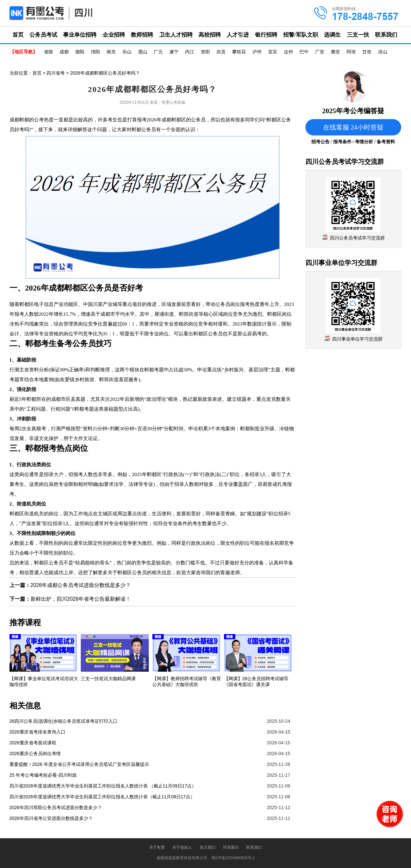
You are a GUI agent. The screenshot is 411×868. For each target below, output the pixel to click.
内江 (190, 52)
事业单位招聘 (80, 35)
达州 (288, 52)
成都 (64, 52)
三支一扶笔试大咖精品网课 (108, 679)
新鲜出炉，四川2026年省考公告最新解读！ (81, 599)
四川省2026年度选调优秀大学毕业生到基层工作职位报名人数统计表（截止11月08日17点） (102, 797)
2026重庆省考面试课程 (33, 743)
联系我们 (386, 35)
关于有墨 (157, 847)
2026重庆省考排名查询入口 (37, 732)
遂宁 (174, 52)
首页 (18, 35)
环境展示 (231, 847)
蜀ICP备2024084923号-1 (233, 858)
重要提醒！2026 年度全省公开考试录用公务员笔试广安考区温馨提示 (79, 764)
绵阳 (95, 52)
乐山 (127, 52)
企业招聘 (114, 35)
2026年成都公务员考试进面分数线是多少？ (81, 585)
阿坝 (351, 52)
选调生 (332, 35)
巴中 (304, 52)
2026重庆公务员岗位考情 (35, 753)
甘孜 (367, 52)
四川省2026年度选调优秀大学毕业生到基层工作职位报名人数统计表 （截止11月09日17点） (103, 786)
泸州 (257, 52)
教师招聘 (142, 35)
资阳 (205, 52)
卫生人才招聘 (176, 35)
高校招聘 (210, 35)
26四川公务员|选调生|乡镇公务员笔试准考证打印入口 (64, 721)
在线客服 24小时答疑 (353, 127)
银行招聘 (266, 35)
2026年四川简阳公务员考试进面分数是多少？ (56, 807)
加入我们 (208, 847)
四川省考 (56, 73)
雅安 (335, 52)
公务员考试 (43, 35)
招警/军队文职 (301, 35)
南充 (111, 52)
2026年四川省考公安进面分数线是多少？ (51, 818)
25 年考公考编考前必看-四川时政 (43, 775)
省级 (48, 52)
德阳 (80, 52)
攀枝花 (239, 52)
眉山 (143, 52)
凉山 (383, 52)
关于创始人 (182, 847)
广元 (158, 52)
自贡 (221, 52)
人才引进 (238, 35)
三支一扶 (358, 35)
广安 (320, 52)
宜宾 (273, 52)
